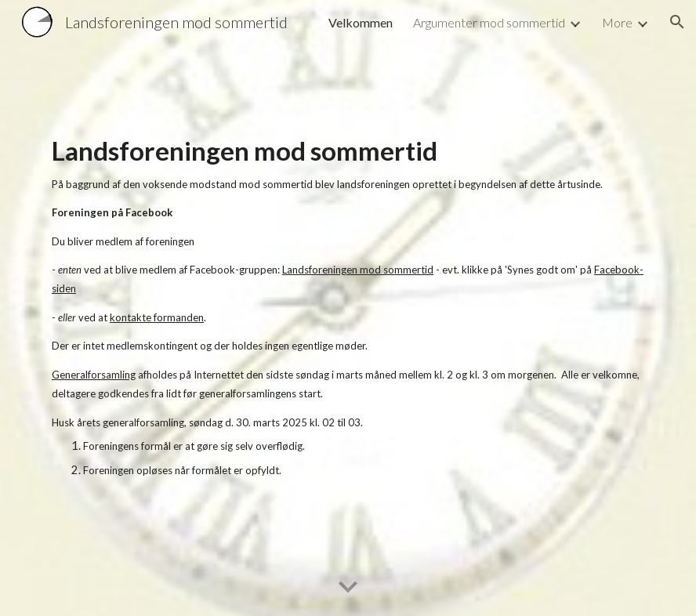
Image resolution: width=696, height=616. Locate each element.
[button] (677, 22)
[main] (348, 308)
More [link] (617, 22)
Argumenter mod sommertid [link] (489, 22)
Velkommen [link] (361, 22)
